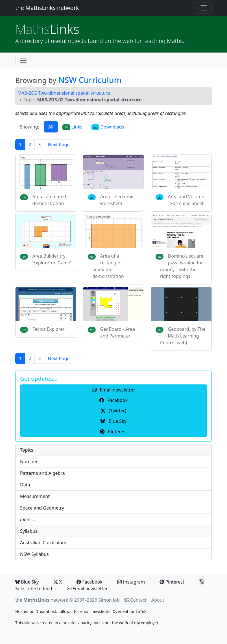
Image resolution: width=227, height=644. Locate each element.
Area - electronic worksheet (117, 200)
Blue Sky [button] (113, 421)
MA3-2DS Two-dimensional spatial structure (64, 93)
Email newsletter (87, 589)
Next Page (59, 145)
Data (25, 485)
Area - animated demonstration (49, 200)
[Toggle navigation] (204, 8)
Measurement (35, 496)
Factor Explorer (49, 329)
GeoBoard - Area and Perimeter (118, 332)
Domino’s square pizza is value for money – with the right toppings (182, 266)
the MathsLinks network (47, 8)
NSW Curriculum (90, 80)
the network (42, 600)
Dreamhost (46, 611)
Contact (138, 600)
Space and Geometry (42, 508)
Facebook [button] (114, 400)
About (158, 600)
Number (29, 462)
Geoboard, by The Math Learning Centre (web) (183, 336)
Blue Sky (27, 582)
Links (47, 29)
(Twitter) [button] (114, 411)
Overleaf (120, 611)
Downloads (108, 127)
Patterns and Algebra (42, 473)
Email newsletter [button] (114, 390)
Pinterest (172, 582)
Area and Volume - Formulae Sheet (187, 200)
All (51, 127)
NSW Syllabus (34, 554)
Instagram (131, 582)
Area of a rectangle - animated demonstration (108, 266)
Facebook (90, 582)
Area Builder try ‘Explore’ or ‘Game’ (52, 259)
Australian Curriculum (43, 543)
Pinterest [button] (113, 432)
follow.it (66, 611)
